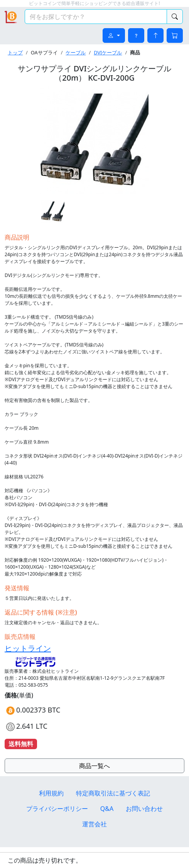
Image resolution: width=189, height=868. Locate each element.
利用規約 (51, 793)
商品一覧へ (94, 766)
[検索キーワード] (96, 17)
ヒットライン (28, 648)
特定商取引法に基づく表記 (113, 793)
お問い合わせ (144, 809)
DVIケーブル (108, 52)
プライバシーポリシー (57, 809)
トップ (15, 52)
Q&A (107, 809)
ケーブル (76, 52)
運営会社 (94, 824)
